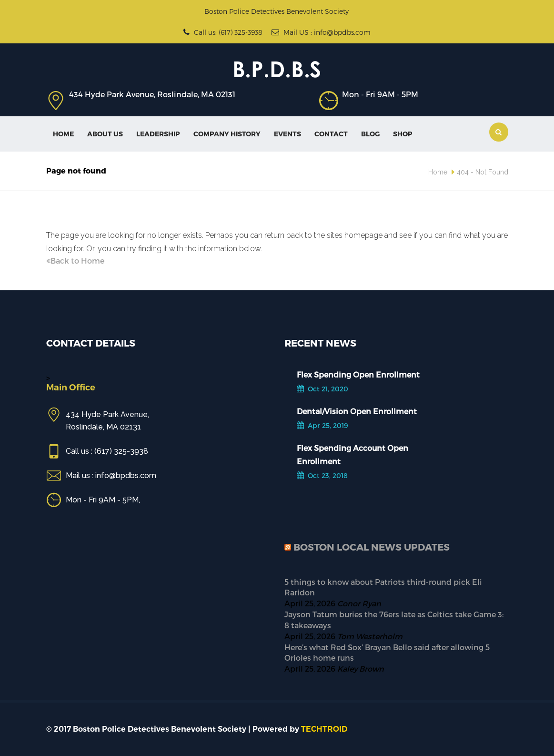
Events (287, 134)
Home (63, 134)
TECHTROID (324, 729)
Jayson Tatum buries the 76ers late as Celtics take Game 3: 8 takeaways (394, 620)
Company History (227, 134)
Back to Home (75, 261)
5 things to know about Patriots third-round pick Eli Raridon (383, 587)
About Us (105, 134)
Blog (370, 134)
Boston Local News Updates (372, 547)
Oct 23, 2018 (322, 475)
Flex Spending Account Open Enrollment (353, 455)
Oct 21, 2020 (322, 389)
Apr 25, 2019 (322, 425)
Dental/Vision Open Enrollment (357, 411)
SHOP (403, 134)
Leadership (158, 134)
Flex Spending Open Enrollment (358, 374)
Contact (331, 134)
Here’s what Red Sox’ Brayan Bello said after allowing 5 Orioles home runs (387, 653)
